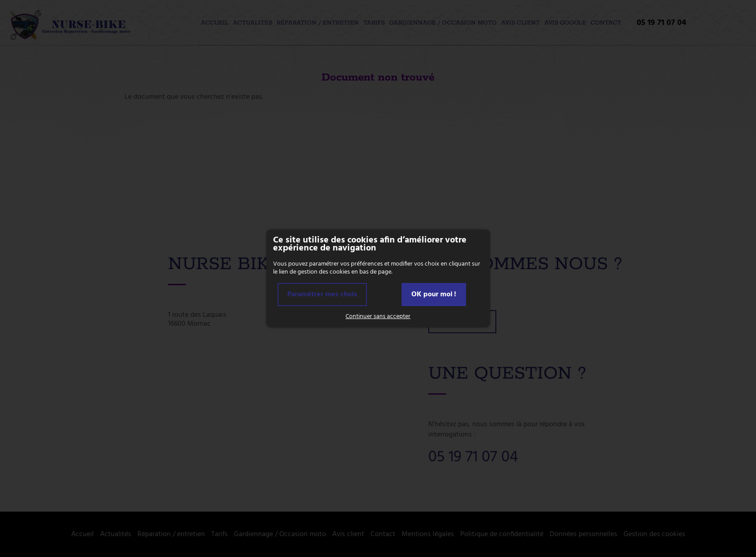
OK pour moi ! (434, 295)
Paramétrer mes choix (322, 295)
